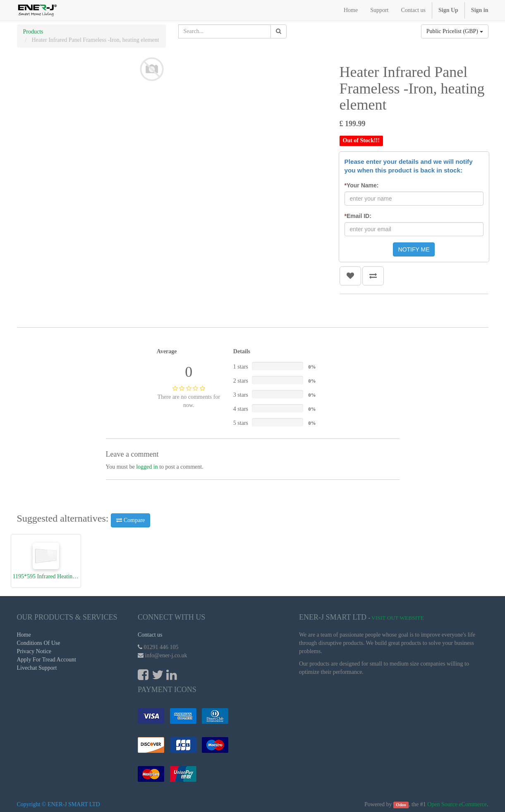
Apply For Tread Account (47, 660)
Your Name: (362, 185)
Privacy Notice (34, 651)
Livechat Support (37, 668)
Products (33, 32)
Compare (130, 520)
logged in (147, 467)
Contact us (150, 635)
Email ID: (358, 216)
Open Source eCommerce (457, 804)
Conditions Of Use (39, 643)
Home (24, 635)
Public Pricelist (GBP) (455, 31)
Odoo (401, 805)
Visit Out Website (398, 618)
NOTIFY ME (414, 249)
